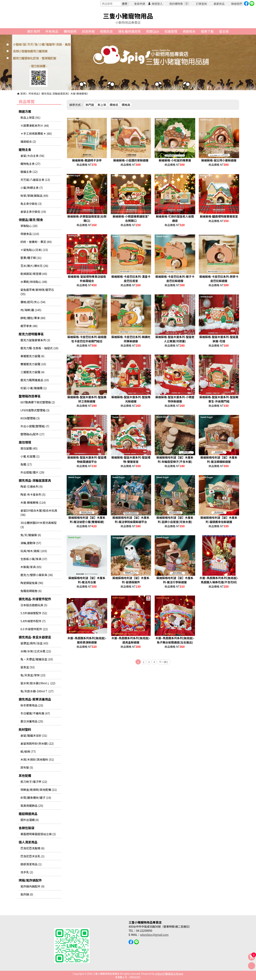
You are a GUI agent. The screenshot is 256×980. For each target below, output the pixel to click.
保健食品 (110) (30, 234)
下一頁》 (164, 662)
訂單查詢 (201, 4)
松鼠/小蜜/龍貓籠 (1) (34, 388)
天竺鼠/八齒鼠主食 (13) (35, 180)
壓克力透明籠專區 (31, 334)
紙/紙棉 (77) (28, 751)
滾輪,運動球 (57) (31, 543)
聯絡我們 (237, 4)
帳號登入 (157, 4)
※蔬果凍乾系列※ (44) (35, 125)
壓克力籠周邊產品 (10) (35, 380)
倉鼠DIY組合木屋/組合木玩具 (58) (39, 513)
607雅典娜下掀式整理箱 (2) (38, 402)
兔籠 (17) (26, 464)
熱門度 (90, 105)
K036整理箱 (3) (30, 418)
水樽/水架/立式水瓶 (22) (36, 651)
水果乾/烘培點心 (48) (34, 282)
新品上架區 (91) (30, 117)
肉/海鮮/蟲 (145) (31, 310)
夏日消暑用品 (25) (32, 721)
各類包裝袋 (26, 828)
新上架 (102, 105)
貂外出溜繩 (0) (30, 820)
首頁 (23, 93)
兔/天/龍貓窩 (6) (31, 535)
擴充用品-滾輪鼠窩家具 (55, 93)
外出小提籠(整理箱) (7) (35, 426)
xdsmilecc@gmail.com (154, 935)
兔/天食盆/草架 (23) (33, 675)
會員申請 (139, 4)
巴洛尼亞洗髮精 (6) (32, 848)
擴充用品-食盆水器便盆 (35, 637)
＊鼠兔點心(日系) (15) (34, 250)
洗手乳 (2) (27, 872)
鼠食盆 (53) (28, 667)
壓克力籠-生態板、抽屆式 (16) (39, 348)
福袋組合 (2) (28, 141)
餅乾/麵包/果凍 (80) (33, 318)
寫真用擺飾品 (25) (32, 806)
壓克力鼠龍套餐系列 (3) (35, 340)
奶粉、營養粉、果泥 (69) (36, 242)
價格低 (114, 105)
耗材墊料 (25, 729)
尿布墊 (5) (27, 767)
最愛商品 (219, 4)
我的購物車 (179, 4)
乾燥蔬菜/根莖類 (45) (34, 274)
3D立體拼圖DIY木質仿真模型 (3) (39, 525)
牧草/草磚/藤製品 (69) (34, 196)
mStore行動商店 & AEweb (169, 974)
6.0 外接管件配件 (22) (34, 629)
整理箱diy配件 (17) (32, 434)
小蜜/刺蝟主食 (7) (32, 188)
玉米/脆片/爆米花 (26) (34, 266)
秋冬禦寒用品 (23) (32, 705)
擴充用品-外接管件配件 (35, 599)
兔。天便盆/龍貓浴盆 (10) (37, 659)
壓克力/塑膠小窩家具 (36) (37, 575)
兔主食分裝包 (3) (31, 204)
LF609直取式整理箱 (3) (35, 410)
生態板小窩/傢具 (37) (34, 559)
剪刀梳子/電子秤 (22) (34, 782)
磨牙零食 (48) (29, 326)
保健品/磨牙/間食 (31, 220)
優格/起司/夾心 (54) (33, 302)
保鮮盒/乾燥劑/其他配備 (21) (39, 790)
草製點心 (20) (29, 226)
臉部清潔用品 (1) (31, 864)
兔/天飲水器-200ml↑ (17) (37, 691)
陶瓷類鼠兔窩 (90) (32, 583)
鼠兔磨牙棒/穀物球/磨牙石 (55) (37, 292)
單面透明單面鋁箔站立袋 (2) (38, 834)
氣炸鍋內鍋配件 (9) (32, 886)
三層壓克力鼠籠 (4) (32, 372)
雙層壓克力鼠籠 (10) (33, 364)
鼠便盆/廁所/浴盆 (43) (34, 643)
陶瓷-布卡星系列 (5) (33, 494)
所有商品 (34, 93)
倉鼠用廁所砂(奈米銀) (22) (37, 743)
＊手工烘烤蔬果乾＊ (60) (36, 133)
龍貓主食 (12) (29, 172)
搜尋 (125, 4)
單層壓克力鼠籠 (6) (32, 356)
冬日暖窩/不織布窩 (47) (35, 713)
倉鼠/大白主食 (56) (32, 156)
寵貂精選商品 (28, 814)
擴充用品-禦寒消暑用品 (35, 699)
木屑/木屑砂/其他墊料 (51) (37, 759)
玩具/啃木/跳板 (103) (34, 551)
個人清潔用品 (28, 842)
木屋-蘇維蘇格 (78, 93)
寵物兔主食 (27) (30, 164)
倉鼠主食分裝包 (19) (33, 212)
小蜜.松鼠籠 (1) (30, 456)
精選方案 (25, 111)
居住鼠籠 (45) (29, 448)
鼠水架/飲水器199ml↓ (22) (38, 683)
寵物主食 (25, 150)
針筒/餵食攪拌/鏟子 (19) (36, 798)
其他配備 (25, 775)
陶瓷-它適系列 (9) (32, 486)
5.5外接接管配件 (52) (34, 613)
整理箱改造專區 (30, 396)
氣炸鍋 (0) (27, 894)
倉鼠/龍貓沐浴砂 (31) (34, 735)
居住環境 (25, 442)
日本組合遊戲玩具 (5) (34, 605)
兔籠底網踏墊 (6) (31, 591)
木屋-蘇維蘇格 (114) (33, 502)
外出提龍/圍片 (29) (32, 472)
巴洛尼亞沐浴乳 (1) (32, 856)
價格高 (126, 105)
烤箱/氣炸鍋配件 (30, 880)
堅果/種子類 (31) (31, 258)
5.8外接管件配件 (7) (33, 621)
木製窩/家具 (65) (31, 567)
